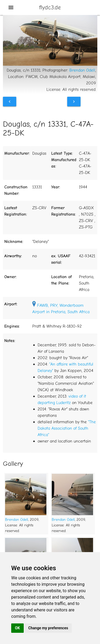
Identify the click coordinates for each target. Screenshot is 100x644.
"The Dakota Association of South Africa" (67, 428)
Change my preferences (48, 628)
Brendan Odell (82, 70)
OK (17, 628)
